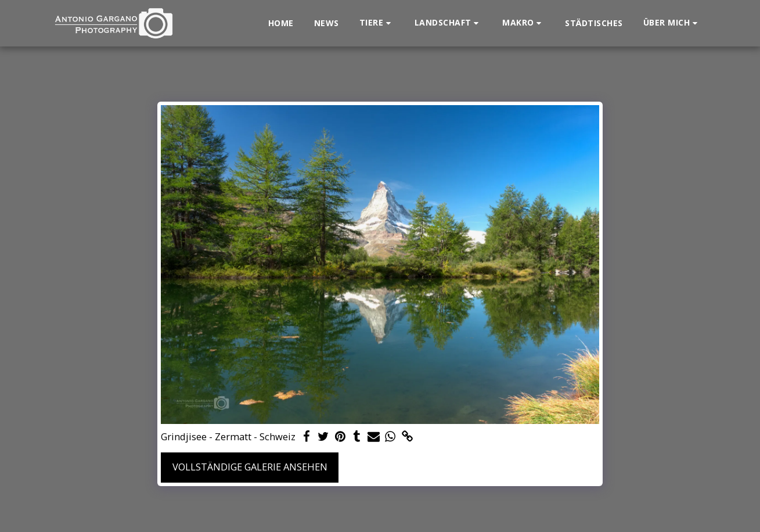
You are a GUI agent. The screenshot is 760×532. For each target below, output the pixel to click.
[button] (377, 23)
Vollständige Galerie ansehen (250, 467)
